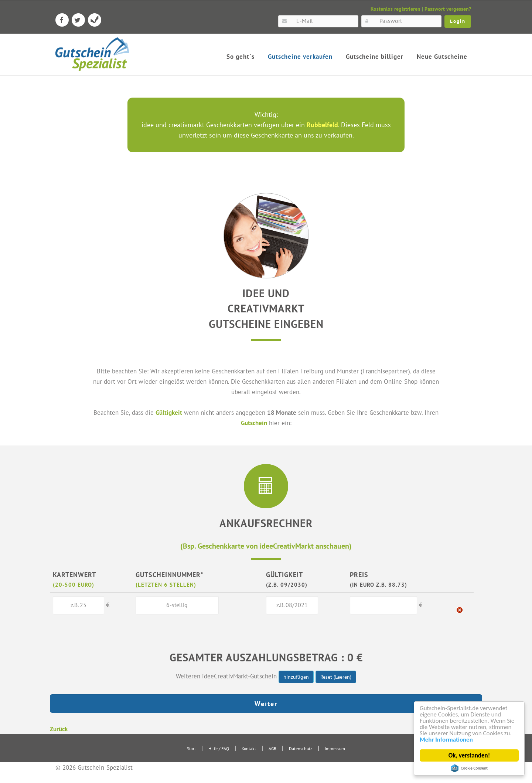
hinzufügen (296, 677)
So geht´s (241, 57)
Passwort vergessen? (448, 9)
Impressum (335, 748)
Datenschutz (301, 748)
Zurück (59, 729)
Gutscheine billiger (375, 57)
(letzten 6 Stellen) (166, 584)
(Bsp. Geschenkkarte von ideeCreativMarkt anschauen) (266, 546)
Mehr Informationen (446, 740)
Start (191, 748)
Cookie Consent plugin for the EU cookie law (469, 768)
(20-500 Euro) (74, 584)
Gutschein (254, 423)
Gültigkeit (169, 412)
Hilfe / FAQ (219, 748)
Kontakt (249, 748)
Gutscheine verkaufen (300, 57)
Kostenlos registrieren (395, 9)
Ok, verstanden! (469, 755)
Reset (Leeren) (336, 677)
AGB (272, 748)
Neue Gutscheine (442, 57)
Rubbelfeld (322, 125)
